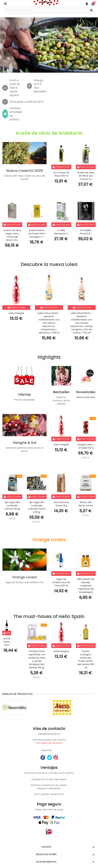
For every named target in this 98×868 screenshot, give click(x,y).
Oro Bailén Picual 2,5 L (86, 232)
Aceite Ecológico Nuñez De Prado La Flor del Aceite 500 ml (86, 659)
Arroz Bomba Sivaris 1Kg (61, 504)
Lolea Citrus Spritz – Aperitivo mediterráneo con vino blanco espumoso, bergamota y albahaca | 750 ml (49, 323)
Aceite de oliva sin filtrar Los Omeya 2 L (86, 176)
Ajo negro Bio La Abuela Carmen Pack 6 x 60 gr (37, 507)
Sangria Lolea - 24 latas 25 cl (86, 446)
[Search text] (46, 10)
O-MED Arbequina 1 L (61, 232)
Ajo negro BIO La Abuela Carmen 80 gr (12, 505)
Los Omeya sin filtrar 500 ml (61, 174)
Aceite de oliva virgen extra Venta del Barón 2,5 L (12, 235)
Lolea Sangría (16, 313)
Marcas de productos (17, 694)
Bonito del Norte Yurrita (86, 504)
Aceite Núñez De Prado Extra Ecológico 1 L (37, 233)
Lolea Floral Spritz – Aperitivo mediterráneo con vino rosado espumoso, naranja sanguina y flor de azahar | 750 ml (82, 323)
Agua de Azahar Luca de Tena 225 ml (61, 582)
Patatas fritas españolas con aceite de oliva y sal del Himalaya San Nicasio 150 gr (37, 659)
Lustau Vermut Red (7, 642)
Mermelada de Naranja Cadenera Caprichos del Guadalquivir (86, 586)
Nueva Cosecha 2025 (24, 171)
